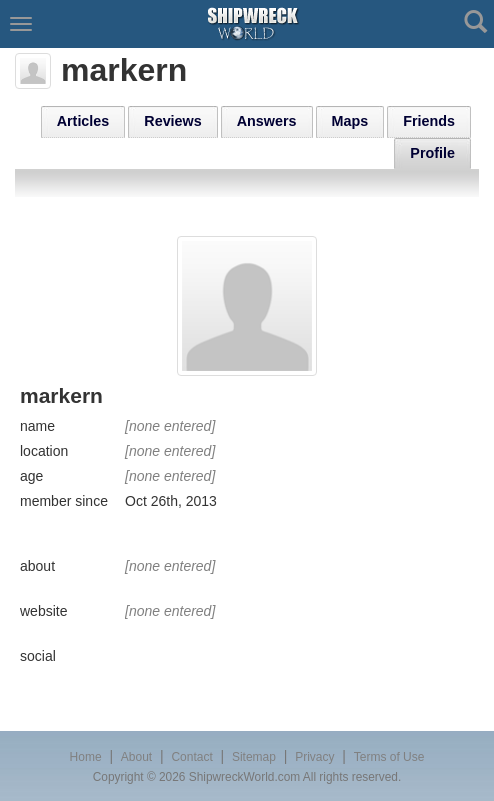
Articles (83, 121)
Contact (191, 757)
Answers (267, 121)
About (136, 757)
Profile (432, 153)
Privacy (314, 757)
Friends (429, 121)
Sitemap (254, 757)
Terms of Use (389, 757)
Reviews (172, 121)
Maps (350, 121)
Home (86, 757)
